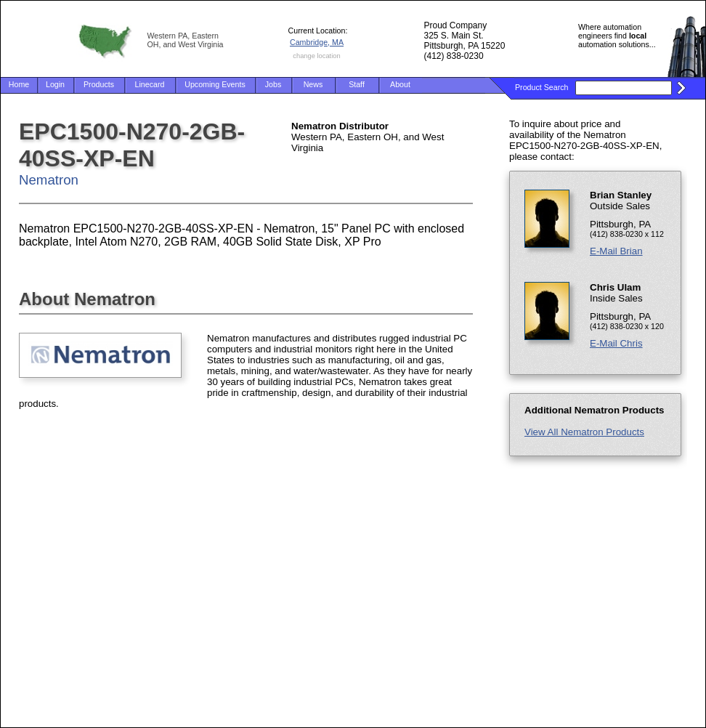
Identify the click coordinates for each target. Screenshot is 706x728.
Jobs (273, 84)
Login (55, 84)
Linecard (150, 84)
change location (316, 56)
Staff (357, 84)
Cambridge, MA (317, 42)
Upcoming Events (215, 84)
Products (99, 84)
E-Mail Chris (616, 343)
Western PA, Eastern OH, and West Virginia (186, 40)
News (313, 84)
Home (19, 84)
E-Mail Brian (616, 251)
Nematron (49, 180)
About (400, 84)
